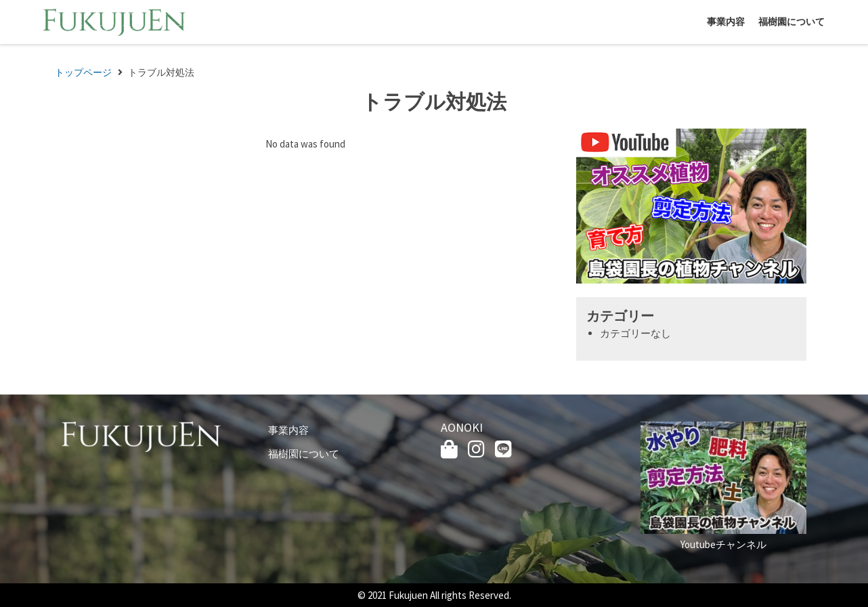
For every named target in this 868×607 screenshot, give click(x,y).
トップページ (83, 72)
